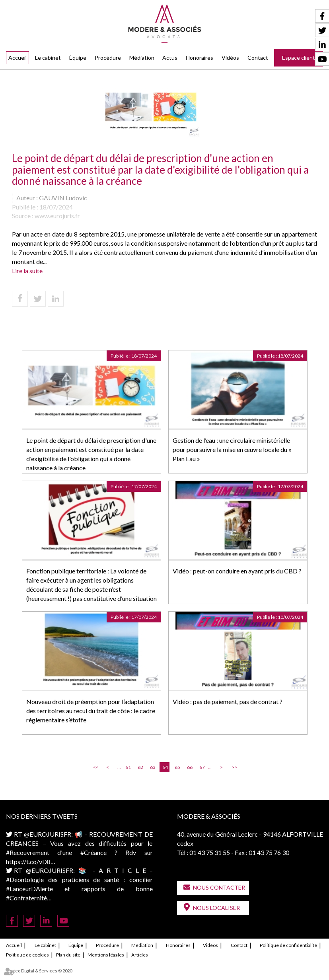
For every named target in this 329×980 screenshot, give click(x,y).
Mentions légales (106, 955)
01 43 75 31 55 (210, 852)
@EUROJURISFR (48, 834)
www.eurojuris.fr (57, 216)
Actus (170, 58)
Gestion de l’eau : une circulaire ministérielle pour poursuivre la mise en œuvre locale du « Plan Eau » (232, 449)
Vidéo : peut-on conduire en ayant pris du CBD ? (237, 571)
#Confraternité (26, 898)
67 (202, 767)
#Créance (93, 852)
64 (165, 767)
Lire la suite (27, 271)
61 (128, 767)
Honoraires (200, 58)
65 (177, 767)
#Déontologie (25, 879)
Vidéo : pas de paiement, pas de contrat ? (228, 701)
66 (190, 767)
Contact (258, 58)
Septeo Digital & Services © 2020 (39, 971)
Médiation (142, 58)
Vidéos (230, 58)
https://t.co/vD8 (28, 862)
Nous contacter (219, 887)
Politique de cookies (27, 955)
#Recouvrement (28, 852)
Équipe (78, 58)
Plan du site (68, 955)
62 (140, 767)
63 (153, 767)
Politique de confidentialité (288, 945)
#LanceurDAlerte (29, 889)
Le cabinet (48, 58)
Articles (140, 955)
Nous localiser (216, 908)
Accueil (18, 58)
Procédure (108, 58)
